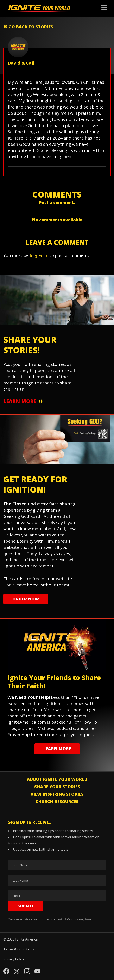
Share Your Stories (57, 787)
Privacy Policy (14, 959)
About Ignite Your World (57, 779)
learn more (20, 401)
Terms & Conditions (19, 949)
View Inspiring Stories (57, 794)
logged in (39, 255)
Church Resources (57, 802)
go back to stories (28, 26)
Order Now (26, 599)
